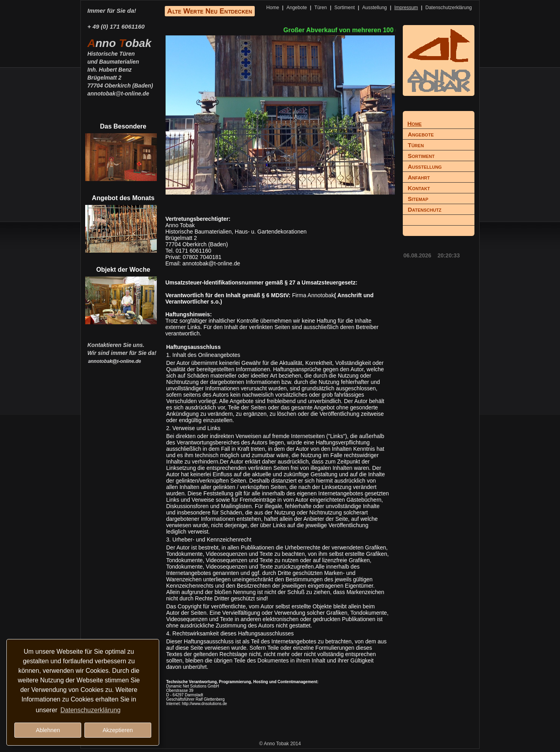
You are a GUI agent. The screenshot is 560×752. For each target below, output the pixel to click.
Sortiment (344, 8)
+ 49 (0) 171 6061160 (116, 26)
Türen (321, 8)
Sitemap (418, 199)
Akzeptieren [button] (118, 730)
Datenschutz (425, 209)
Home (273, 8)
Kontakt (419, 188)
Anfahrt (419, 177)
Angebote (297, 8)
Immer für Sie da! (112, 11)
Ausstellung (375, 8)
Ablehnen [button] (48, 730)
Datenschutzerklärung (449, 8)
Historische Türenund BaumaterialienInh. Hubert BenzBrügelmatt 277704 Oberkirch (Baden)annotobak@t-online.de (120, 69)
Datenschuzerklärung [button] (91, 710)
